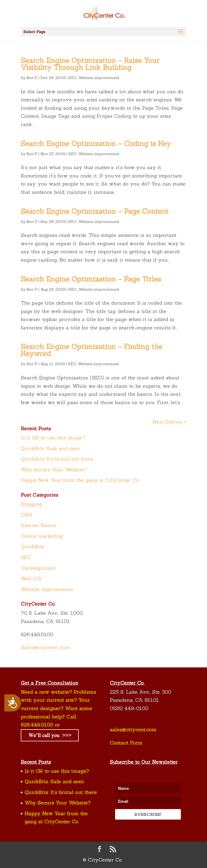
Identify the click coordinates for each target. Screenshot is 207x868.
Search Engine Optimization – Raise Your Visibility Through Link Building (90, 64)
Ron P (32, 78)
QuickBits (32, 547)
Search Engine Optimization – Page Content (95, 211)
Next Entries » (169, 422)
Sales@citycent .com (45, 647)
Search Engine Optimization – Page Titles (91, 279)
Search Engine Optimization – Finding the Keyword (92, 350)
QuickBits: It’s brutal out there (57, 459)
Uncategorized (38, 568)
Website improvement (99, 78)
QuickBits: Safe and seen (50, 448)
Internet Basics (39, 525)
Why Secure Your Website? (54, 470)
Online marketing (42, 536)
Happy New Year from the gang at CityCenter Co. (80, 480)
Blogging (31, 504)
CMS (27, 515)
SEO (73, 78)
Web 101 (31, 579)
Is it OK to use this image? (53, 438)
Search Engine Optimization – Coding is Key (96, 143)
